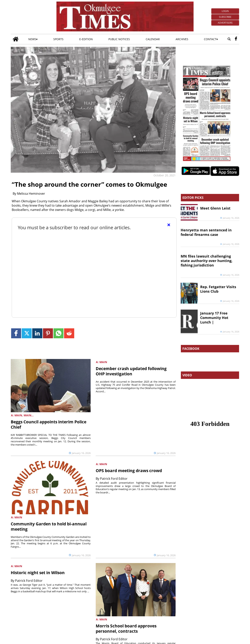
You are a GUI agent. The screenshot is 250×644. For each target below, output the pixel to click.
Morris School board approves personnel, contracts (126, 628)
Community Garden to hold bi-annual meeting (49, 526)
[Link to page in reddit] (69, 333)
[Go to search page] (229, 39)
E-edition (86, 39)
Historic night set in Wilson (38, 573)
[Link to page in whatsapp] (58, 333)
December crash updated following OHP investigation (131, 371)
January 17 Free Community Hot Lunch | (214, 318)
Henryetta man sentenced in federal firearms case (206, 232)
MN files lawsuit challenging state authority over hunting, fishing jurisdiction (207, 261)
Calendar (153, 39)
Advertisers (225, 23)
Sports (58, 39)
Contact (210, 39)
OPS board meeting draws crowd (129, 471)
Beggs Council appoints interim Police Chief (49, 424)
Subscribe (225, 17)
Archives (182, 39)
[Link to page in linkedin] (37, 333)
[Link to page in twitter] (27, 333)
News (32, 39)
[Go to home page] (16, 39)
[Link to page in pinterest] (48, 333)
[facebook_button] (236, 39)
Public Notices (119, 39)
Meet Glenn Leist (215, 208)
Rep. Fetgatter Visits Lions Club (218, 289)
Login (225, 11)
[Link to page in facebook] (16, 333)
